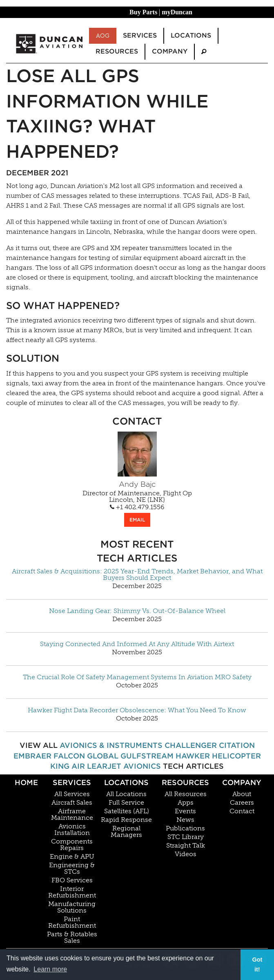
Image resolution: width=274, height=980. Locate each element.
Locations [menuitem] (191, 35)
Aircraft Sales (72, 803)
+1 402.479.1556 (137, 507)
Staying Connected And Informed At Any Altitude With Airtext (137, 644)
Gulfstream (147, 756)
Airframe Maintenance (72, 814)
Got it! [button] (257, 964)
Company (242, 782)
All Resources (186, 794)
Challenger (191, 745)
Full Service (126, 803)
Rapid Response (126, 820)
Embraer (32, 756)
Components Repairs (72, 845)
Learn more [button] (50, 969)
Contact (242, 811)
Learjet (104, 766)
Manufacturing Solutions (72, 907)
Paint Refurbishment (72, 922)
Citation (237, 745)
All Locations (126, 794)
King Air (68, 766)
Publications (185, 828)
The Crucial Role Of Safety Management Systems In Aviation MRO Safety (137, 677)
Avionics (142, 766)
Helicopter (236, 756)
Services (72, 782)
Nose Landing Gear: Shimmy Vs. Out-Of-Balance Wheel (137, 611)
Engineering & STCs (72, 868)
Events (185, 811)
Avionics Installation (72, 830)
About (242, 794)
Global (103, 756)
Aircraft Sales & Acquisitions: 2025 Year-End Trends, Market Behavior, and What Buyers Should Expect (137, 575)
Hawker (193, 756)
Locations (126, 782)
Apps (186, 803)
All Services (72, 794)
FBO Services (72, 880)
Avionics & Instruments (111, 745)
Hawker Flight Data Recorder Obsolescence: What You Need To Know (137, 710)
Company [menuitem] (170, 51)
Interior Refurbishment (72, 892)
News (185, 820)
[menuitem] (204, 52)
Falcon (69, 756)
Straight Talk (186, 846)
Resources (185, 782)
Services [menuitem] (140, 35)
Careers (242, 803)
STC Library (186, 837)
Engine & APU (72, 857)
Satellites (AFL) (127, 811)
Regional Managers (126, 832)
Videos (186, 854)
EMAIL (137, 520)
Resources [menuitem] (117, 51)
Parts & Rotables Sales (72, 937)
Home (26, 782)
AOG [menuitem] (103, 36)
